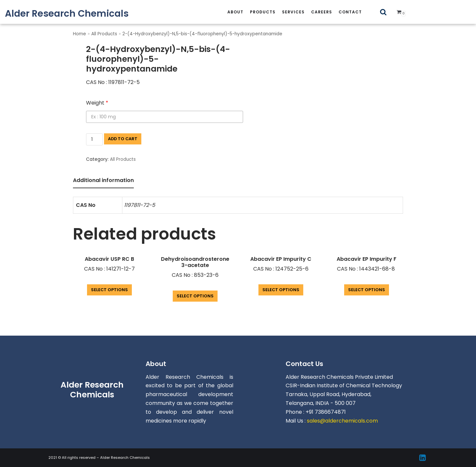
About (235, 12)
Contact (350, 12)
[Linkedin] (423, 458)
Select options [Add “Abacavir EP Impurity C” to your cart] (281, 290)
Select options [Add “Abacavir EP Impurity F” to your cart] (367, 290)
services (293, 12)
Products (263, 12)
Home (79, 34)
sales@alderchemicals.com (342, 421)
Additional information (103, 180)
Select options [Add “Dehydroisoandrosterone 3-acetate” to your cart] (195, 296)
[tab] (103, 181)
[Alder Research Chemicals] (67, 14)
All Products (104, 34)
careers (322, 12)
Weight (97, 103)
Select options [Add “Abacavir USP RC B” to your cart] (109, 290)
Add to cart (123, 139)
